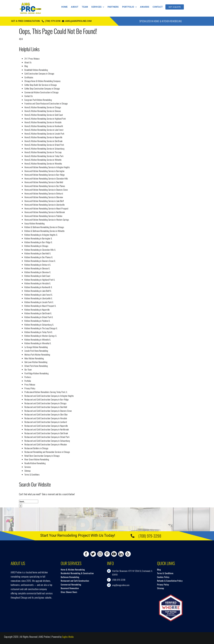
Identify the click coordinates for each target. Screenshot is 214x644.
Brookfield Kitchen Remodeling (36, 70)
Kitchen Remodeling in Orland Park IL (39, 317)
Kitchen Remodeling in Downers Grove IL (40, 261)
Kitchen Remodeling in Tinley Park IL (38, 332)
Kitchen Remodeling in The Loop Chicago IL (41, 328)
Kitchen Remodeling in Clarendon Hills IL (40, 250)
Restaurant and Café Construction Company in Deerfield (46, 407)
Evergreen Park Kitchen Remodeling (38, 100)
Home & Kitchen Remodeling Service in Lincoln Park (44, 134)
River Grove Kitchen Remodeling (37, 459)
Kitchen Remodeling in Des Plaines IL (39, 257)
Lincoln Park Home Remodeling (36, 351)
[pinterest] (107, 554)
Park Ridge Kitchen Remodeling (37, 373)
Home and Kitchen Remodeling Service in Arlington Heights (47, 167)
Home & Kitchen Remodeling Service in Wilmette (43, 160)
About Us (28, 62)
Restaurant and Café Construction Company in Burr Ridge (47, 399)
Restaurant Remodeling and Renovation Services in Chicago (47, 452)
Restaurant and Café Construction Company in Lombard (46, 422)
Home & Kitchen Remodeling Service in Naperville (43, 137)
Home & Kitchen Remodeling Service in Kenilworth (44, 126)
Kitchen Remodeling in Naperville (37, 310)
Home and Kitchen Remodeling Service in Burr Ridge (44, 175)
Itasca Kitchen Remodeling (35, 223)
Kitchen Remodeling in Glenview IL (38, 272)
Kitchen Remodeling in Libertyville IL (38, 298)
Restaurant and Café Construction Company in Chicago (45, 403)
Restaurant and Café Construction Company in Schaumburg (47, 441)
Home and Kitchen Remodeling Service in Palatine (43, 216)
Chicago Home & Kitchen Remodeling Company (42, 81)
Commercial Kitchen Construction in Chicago (41, 92)
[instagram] (100, 554)
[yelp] (128, 554)
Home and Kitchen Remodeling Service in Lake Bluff (44, 201)
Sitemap (28, 471)
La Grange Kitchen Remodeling (36, 347)
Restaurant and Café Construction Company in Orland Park (47, 437)
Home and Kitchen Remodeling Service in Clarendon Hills (46, 178)
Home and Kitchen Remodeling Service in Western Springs (47, 220)
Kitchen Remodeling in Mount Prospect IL (40, 306)
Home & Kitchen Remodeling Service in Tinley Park (44, 156)
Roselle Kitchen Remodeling (35, 463)
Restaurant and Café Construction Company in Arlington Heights (49, 396)
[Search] (21, 506)
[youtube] (114, 554)
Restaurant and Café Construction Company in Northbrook (47, 429)
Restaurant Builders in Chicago (36, 448)
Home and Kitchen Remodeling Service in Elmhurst (44, 193)
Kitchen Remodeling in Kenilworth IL (38, 287)
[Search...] (29, 501)
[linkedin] (121, 554)
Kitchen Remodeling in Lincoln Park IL (39, 302)
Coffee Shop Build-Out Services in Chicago (41, 85)
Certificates (29, 77)
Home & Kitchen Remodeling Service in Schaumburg (44, 149)
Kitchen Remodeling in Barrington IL (38, 238)
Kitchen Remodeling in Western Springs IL (41, 336)
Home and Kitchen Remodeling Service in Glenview (44, 197)
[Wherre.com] (171, 596)
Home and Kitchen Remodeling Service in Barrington (44, 171)
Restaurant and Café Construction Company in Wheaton (46, 444)
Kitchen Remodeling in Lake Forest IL (38, 295)
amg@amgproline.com (121, 585)
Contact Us (29, 96)
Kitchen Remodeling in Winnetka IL (38, 343)
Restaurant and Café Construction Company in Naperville (46, 426)
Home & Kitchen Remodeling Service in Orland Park (44, 145)
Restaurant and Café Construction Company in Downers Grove (48, 411)
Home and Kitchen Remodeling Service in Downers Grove (46, 190)
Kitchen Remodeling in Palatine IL (37, 321)
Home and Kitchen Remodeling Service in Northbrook (45, 212)
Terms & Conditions (32, 474)
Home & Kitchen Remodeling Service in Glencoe (43, 111)
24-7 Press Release (32, 59)
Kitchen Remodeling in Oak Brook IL (38, 313)
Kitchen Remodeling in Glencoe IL (37, 268)
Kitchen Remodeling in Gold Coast (37, 276)
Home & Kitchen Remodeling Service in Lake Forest (44, 130)
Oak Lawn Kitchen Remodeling (36, 362)
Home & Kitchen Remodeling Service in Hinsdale (43, 122)
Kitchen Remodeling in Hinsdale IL (38, 283)
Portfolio (28, 381)
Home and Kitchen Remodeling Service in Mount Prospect (46, 208)
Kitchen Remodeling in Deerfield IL (38, 253)
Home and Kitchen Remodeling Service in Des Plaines (45, 186)
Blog (26, 66)
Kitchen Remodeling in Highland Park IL (40, 280)
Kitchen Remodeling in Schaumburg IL (39, 325)
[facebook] (86, 554)
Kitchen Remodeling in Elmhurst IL (38, 265)
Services (28, 467)
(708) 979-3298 (150, 536)
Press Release (30, 384)
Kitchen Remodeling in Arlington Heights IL (41, 235)
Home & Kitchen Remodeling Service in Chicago (43, 107)
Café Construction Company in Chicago (39, 74)
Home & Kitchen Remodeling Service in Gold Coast (44, 115)
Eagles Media (68, 637)
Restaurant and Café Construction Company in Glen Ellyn (46, 414)
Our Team (28, 370)
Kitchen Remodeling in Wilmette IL (38, 340)
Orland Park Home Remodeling (36, 366)
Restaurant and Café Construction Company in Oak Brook (46, 433)
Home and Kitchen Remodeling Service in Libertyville (44, 205)
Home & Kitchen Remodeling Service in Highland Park (45, 119)
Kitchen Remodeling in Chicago (36, 246)
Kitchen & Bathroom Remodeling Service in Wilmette (44, 231)
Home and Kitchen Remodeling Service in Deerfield (44, 182)
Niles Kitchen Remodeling (34, 358)
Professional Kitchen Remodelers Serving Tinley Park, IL (46, 392)
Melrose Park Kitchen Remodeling (37, 355)
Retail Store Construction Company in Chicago (42, 456)
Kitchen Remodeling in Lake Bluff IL (38, 291)
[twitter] (93, 554)
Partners (28, 377)
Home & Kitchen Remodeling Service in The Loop (43, 152)
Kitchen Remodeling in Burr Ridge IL (38, 242)
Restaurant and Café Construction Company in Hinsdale (46, 418)
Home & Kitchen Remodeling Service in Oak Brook (43, 141)
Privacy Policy (30, 388)
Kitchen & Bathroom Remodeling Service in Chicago (44, 227)
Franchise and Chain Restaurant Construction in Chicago (46, 103)
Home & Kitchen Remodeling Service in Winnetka (43, 164)
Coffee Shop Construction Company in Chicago (42, 88)
